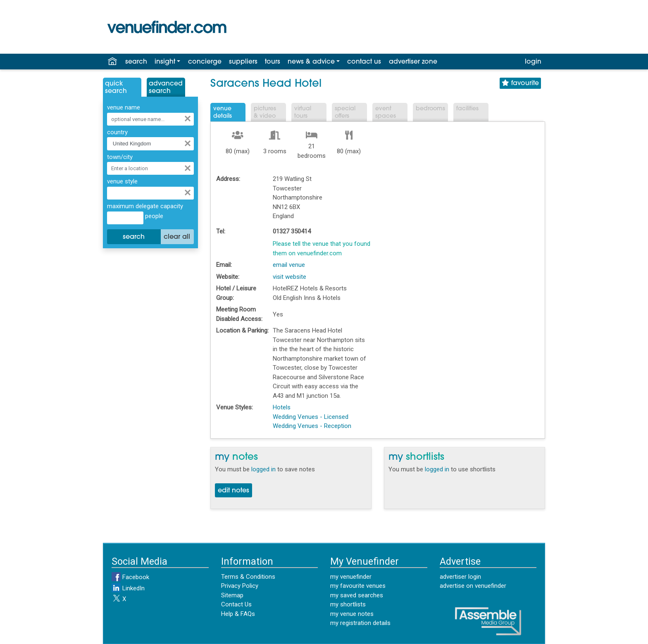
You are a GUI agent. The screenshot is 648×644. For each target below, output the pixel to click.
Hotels (282, 407)
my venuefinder (351, 577)
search (136, 62)
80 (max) (238, 151)
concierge (205, 62)
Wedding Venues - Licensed (311, 417)
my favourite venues (358, 586)
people (153, 216)
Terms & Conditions (248, 577)
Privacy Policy (240, 586)
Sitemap (232, 595)
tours (273, 62)
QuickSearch (116, 88)
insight (165, 62)
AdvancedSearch (166, 88)
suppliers (243, 62)
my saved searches (357, 595)
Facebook (130, 577)
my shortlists (348, 604)
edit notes (233, 491)
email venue (289, 265)
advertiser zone (413, 62)
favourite (520, 83)
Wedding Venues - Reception (312, 426)
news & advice (311, 62)
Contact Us (236, 604)
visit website (289, 277)
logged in (263, 469)
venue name (124, 107)
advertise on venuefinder (473, 586)
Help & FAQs (238, 614)
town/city (120, 157)
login (533, 62)
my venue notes (352, 614)
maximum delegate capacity (145, 206)
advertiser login (460, 577)
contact (364, 62)
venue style (122, 181)
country (117, 132)
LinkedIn (128, 588)
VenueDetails (223, 113)
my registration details (360, 623)
